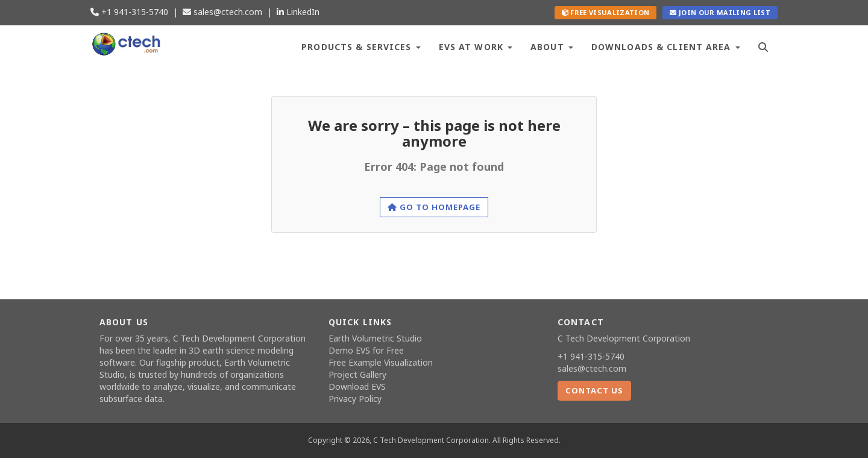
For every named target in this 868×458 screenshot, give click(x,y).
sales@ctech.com (222, 12)
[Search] (763, 46)
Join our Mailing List (720, 12)
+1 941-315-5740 (129, 12)
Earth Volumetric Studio (375, 338)
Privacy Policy (355, 399)
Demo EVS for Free (366, 350)
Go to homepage (434, 207)
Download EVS (357, 386)
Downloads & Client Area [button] (666, 47)
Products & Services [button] (361, 47)
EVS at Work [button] (476, 47)
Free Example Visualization (381, 362)
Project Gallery (357, 374)
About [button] (552, 47)
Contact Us (594, 390)
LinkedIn (298, 12)
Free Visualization (606, 12)
